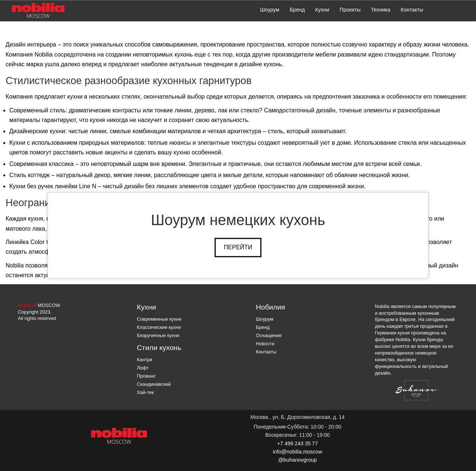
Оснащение (269, 335)
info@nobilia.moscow (298, 452)
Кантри (145, 360)
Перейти (238, 247)
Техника (381, 10)
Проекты (350, 10)
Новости (265, 344)
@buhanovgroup (297, 460)
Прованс (146, 376)
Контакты (412, 10)
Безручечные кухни (158, 335)
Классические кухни (159, 327)
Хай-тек (145, 392)
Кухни (322, 10)
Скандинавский (154, 384)
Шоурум (270, 10)
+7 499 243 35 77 (297, 443)
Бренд (297, 10)
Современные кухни (159, 319)
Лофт (143, 368)
